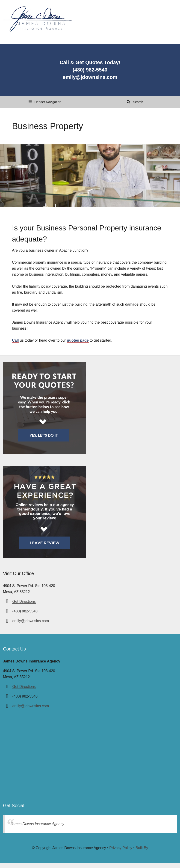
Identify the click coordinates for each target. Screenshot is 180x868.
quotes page (78, 340)
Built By (142, 848)
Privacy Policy (121, 848)
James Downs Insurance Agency (37, 824)
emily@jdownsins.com (31, 621)
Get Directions (24, 601)
